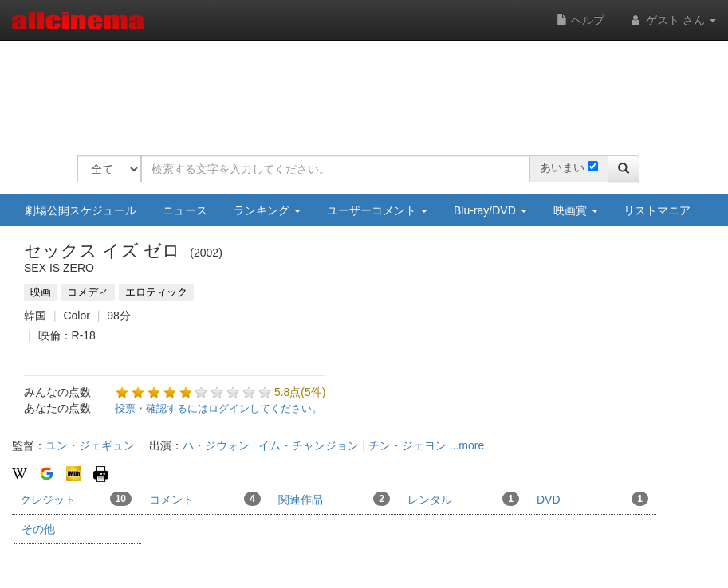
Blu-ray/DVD (490, 210)
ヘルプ (580, 20)
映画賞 (576, 210)
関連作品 (334, 499)
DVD (592, 499)
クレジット (76, 499)
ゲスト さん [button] (672, 20)
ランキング (267, 210)
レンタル (463, 499)
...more (467, 445)
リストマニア (657, 210)
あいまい (562, 167)
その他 (38, 529)
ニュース (185, 210)
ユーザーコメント (377, 210)
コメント (205, 499)
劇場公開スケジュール (81, 210)
